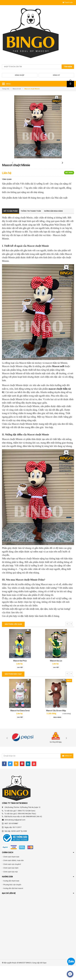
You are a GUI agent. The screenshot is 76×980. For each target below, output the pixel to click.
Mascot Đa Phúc (20, 675)
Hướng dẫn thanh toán (11, 895)
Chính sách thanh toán (11, 871)
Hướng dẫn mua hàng (53, 225)
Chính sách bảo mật (10, 886)
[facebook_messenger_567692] (70, 974)
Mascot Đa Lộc (56, 675)
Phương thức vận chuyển (12, 899)
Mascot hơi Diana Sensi (20, 725)
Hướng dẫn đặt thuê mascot (13, 902)
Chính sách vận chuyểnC (12, 878)
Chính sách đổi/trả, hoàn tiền (13, 875)
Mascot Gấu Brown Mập (56, 725)
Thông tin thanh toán (31, 225)
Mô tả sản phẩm (11, 225)
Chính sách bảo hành (11, 882)
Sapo (45, 977)
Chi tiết (20, 682)
